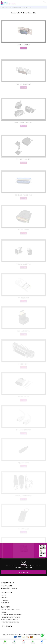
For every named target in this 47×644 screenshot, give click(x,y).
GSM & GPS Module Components (12, 615)
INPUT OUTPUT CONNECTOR (10, 622)
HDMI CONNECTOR (23, 333)
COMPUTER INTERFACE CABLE (11, 610)
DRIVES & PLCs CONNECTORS (11, 617)
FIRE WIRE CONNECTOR (23, 266)
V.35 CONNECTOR (23, 398)
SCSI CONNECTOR (24, 366)
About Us (5, 598)
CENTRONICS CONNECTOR (23, 198)
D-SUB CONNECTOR (23, 49)
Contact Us (5, 603)
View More (23, 52)
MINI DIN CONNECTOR (24, 431)
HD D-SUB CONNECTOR (24, 89)
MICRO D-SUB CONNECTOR (24, 127)
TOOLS (4, 612)
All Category (9, 7)
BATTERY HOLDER (24, 530)
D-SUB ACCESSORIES (23, 164)
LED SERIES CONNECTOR (23, 563)
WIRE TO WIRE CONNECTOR (10, 620)
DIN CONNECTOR (23, 464)
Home (3, 7)
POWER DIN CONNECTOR (24, 497)
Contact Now (24, 572)
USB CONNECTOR (23, 300)
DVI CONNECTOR (23, 233)
